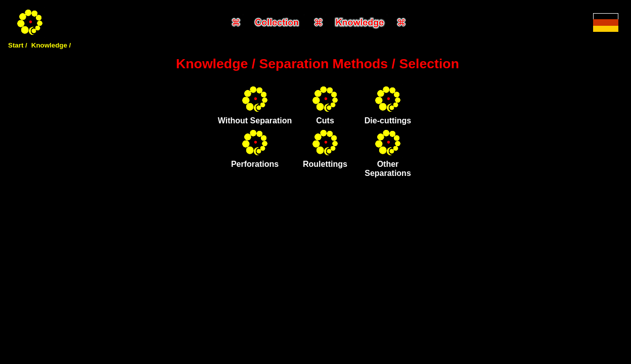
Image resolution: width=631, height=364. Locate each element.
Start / (18, 45)
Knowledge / (51, 45)
